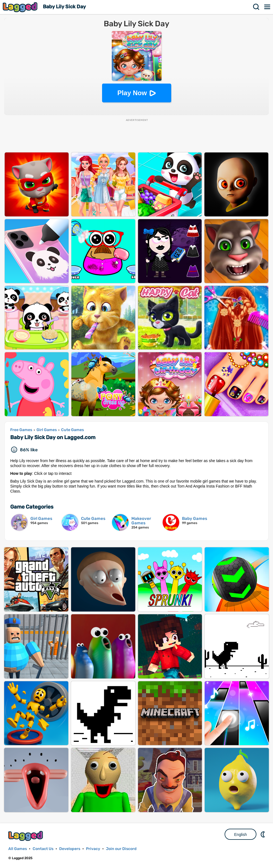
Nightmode (263, 834)
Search (256, 7)
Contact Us (43, 849)
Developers (70, 849)
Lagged (21, 7)
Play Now (132, 93)
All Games (18, 849)
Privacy (93, 849)
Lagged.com (26, 836)
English (241, 835)
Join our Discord (121, 849)
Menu (267, 7)
